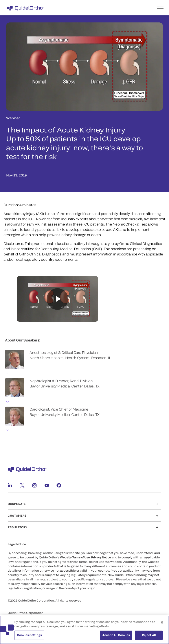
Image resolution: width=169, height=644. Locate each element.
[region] (84, 630)
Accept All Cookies (116, 635)
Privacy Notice (101, 557)
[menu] (112, 8)
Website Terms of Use (75, 557)
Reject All (149, 635)
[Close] (162, 622)
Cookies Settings (29, 635)
